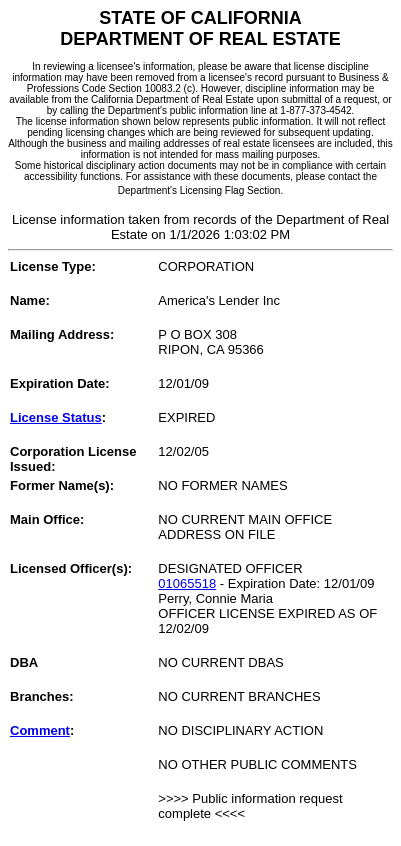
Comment (40, 730)
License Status (56, 417)
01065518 (187, 583)
